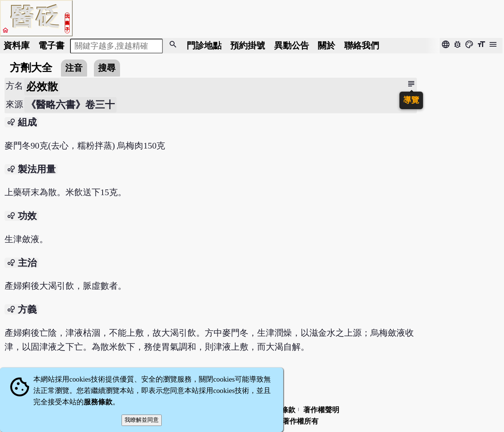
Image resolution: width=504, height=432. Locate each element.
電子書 (51, 45)
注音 (74, 68)
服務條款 (98, 402)
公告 (292, 45)
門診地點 (204, 45)
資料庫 (16, 45)
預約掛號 (248, 45)
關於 (326, 45)
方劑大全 (31, 68)
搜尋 (107, 68)
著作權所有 (300, 421)
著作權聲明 (321, 410)
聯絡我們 (362, 45)
